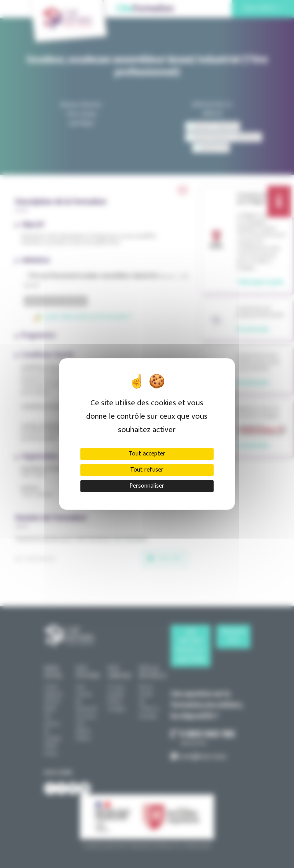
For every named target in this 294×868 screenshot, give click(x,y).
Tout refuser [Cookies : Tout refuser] (147, 470)
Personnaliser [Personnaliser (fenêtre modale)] (147, 486)
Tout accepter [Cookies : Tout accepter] (147, 454)
